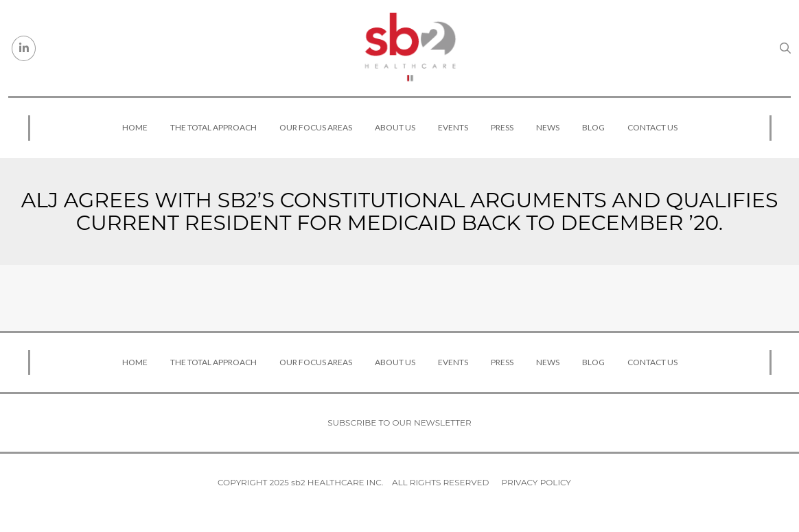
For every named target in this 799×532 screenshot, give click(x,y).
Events (453, 127)
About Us (395, 127)
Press (502, 127)
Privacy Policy (536, 482)
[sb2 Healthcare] (410, 48)
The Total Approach (213, 127)
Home (135, 127)
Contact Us (652, 127)
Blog (593, 127)
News (548, 127)
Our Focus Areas (316, 127)
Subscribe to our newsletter (399, 423)
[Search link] (785, 48)
